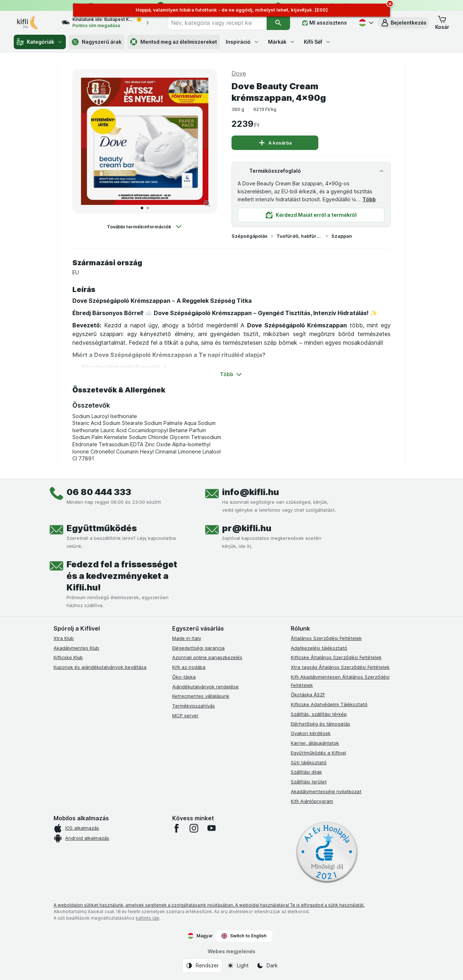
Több (369, 199)
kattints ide (147, 918)
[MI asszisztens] (324, 23)
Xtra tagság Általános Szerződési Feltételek (340, 667)
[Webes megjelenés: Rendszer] (202, 966)
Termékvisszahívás (194, 706)
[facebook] (177, 828)
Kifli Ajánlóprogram (312, 801)
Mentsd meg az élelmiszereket (174, 42)
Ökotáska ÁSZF (308, 695)
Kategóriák (40, 42)
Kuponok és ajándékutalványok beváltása (100, 667)
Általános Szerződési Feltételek (326, 638)
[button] (403, 23)
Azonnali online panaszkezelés (207, 657)
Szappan (342, 236)
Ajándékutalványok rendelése (205, 687)
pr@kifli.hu (247, 528)
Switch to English (244, 936)
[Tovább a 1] (142, 208)
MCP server (185, 715)
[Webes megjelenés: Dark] (267, 966)
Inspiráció (243, 42)
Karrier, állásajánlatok (315, 743)
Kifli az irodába (189, 667)
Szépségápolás (250, 236)
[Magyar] (365, 23)
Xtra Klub (64, 638)
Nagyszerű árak (97, 42)
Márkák (282, 42)
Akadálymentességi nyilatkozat (326, 791)
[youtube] (211, 828)
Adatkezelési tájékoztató (319, 648)
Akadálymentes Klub (76, 648)
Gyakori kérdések (311, 733)
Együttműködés (102, 528)
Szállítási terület (309, 782)
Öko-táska (184, 677)
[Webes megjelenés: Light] (238, 966)
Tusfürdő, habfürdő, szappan (300, 236)
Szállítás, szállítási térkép (319, 714)
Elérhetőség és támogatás (320, 724)
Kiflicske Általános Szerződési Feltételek (336, 657)
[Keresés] (278, 23)
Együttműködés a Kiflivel (318, 753)
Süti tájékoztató (309, 762)
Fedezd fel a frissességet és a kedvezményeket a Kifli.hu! (122, 576)
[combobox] (217, 23)
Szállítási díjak (306, 772)
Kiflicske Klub (68, 657)
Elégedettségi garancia (198, 648)
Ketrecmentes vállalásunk (201, 696)
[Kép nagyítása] (207, 203)
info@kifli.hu (250, 492)
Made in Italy (187, 638)
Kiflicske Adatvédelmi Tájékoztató (329, 704)
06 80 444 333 (99, 492)
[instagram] (194, 828)
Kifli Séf (317, 42)
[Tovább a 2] (148, 208)
